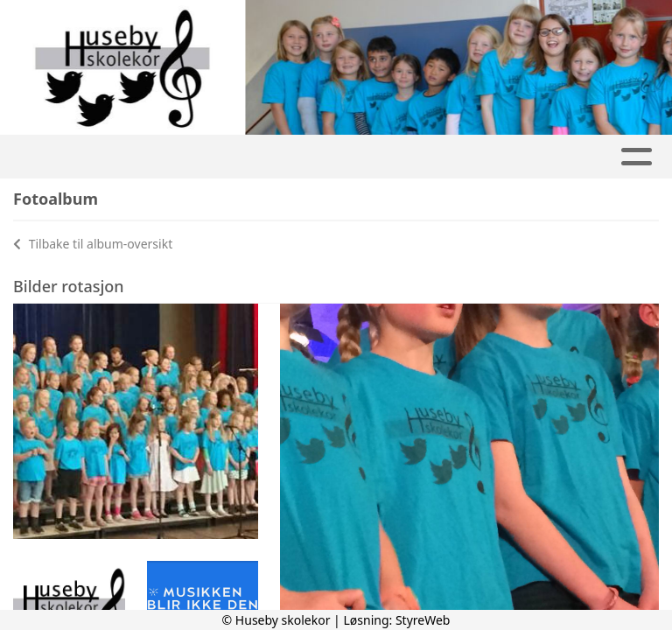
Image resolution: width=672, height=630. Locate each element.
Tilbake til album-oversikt (93, 244)
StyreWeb (423, 620)
